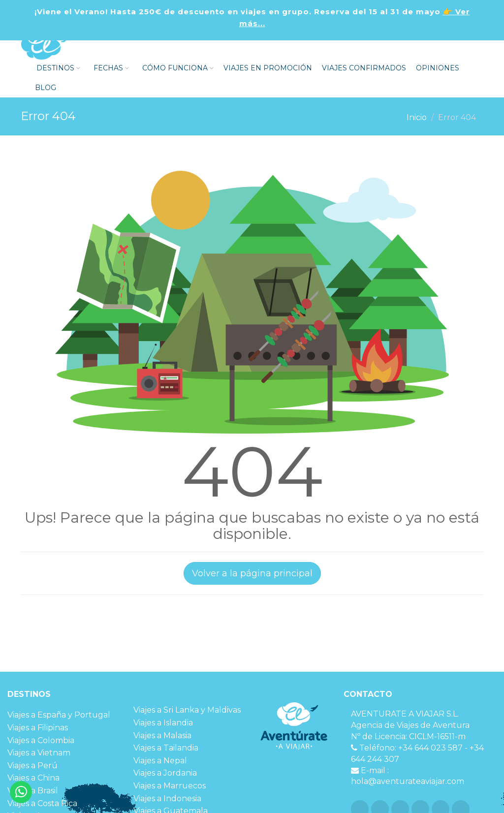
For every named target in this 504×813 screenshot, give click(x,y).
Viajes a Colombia (41, 740)
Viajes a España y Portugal (59, 715)
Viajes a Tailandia (166, 748)
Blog (45, 88)
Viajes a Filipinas (38, 728)
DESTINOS (57, 68)
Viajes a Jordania (165, 773)
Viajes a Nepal (160, 761)
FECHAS (110, 68)
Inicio (417, 117)
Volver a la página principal (252, 573)
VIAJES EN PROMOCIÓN (268, 68)
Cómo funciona (177, 68)
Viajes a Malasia (162, 735)
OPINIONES (438, 68)
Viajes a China (33, 778)
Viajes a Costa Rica (42, 803)
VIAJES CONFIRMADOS (364, 68)
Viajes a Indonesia (167, 798)
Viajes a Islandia (163, 723)
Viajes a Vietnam (39, 753)
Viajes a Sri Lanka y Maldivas (187, 710)
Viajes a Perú (32, 766)
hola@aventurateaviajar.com (408, 781)
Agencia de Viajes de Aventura (410, 725)
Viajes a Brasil (33, 791)
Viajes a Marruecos (170, 786)
